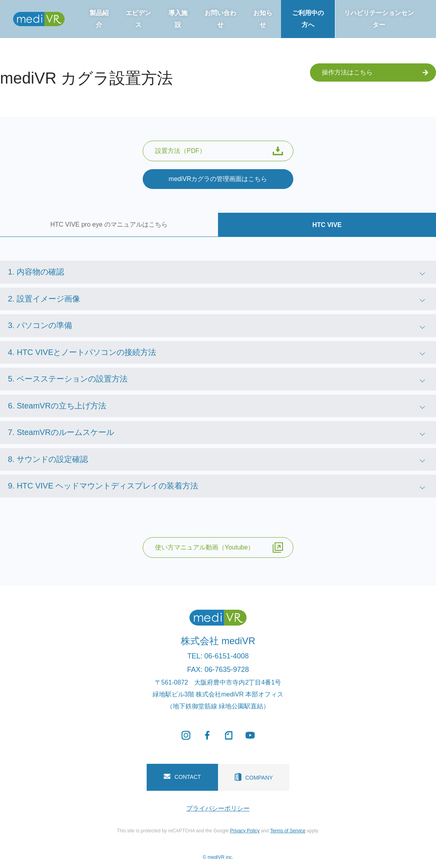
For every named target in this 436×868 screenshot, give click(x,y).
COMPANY (254, 777)
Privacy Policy (245, 831)
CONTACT (182, 777)
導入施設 (178, 19)
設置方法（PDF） (219, 151)
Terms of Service (288, 831)
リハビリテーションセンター (379, 19)
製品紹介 (99, 19)
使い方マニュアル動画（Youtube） (219, 548)
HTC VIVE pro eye (109, 224)
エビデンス (138, 19)
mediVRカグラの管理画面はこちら (218, 179)
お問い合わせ (220, 19)
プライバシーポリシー (218, 808)
